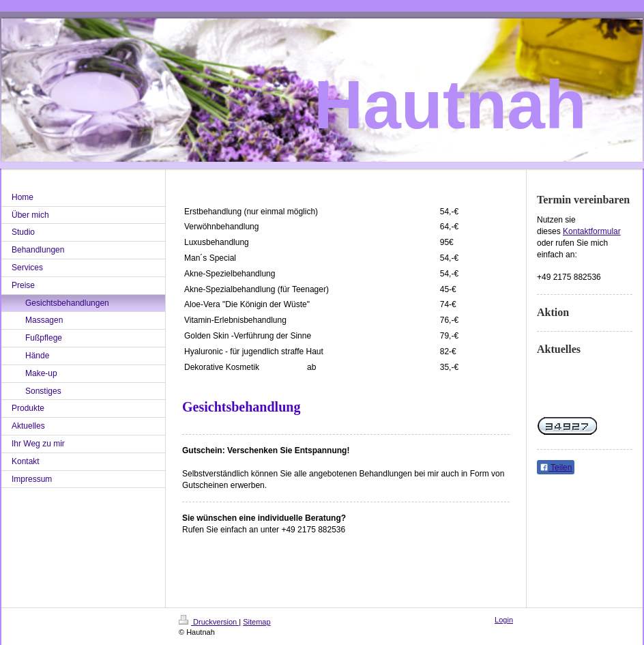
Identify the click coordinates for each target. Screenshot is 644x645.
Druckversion (209, 622)
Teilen (556, 468)
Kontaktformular (592, 231)
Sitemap (257, 622)
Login (504, 620)
